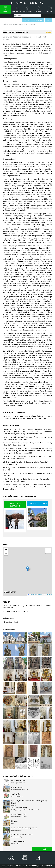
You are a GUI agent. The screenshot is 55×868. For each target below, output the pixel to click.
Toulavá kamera (27, 12)
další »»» (47, 849)
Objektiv (39, 12)
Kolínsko (6, 12)
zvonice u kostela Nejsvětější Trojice (20, 830)
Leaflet (31, 595)
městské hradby (16, 789)
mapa (49, 20)
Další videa (49, 12)
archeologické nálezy (15, 782)
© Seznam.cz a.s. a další (44, 595)
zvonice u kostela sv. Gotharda (18, 837)
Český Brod (15, 24)
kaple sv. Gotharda (14, 843)
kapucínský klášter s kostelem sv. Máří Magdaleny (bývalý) (25, 803)
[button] (27, 569)
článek (26, 20)
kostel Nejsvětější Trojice (22, 809)
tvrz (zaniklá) (13, 796)
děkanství (11, 823)
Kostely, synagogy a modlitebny (26, 37)
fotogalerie (38, 20)
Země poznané (16, 12)
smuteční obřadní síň (15, 816)
